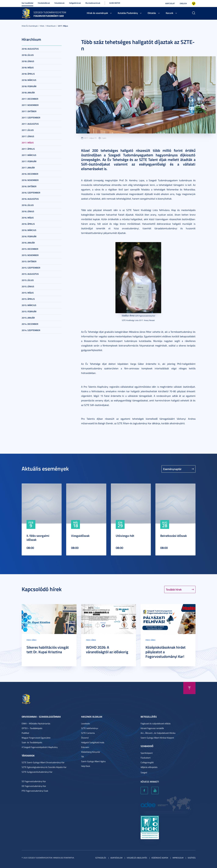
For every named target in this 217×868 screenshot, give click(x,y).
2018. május (28, 68)
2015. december (30, 249)
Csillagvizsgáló (147, 762)
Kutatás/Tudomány (128, 13)
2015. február (29, 311)
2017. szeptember (31, 118)
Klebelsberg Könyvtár (91, 752)
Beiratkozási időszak (174, 536)
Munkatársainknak (93, 3)
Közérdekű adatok (160, 858)
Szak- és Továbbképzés (32, 742)
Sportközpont (147, 753)
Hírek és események (97, 13)
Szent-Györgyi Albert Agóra (93, 761)
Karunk (169, 13)
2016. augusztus (30, 199)
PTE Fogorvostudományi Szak (35, 791)
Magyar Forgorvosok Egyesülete (36, 738)
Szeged (144, 772)
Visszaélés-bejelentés (137, 858)
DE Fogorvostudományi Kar (34, 786)
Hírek (42, 26)
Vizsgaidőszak (80, 536)
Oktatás (152, 13)
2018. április (28, 74)
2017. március (29, 155)
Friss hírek (31, 640)
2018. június (28, 61)
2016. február (29, 236)
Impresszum (178, 858)
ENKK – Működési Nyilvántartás (36, 723)
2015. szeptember (31, 268)
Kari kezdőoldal (27, 3)
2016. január (28, 243)
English (183, 3)
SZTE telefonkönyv (90, 728)
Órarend (85, 738)
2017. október (29, 111)
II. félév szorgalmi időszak (38, 538)
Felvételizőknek (44, 3)
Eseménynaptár (172, 469)
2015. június (28, 286)
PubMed (25, 733)
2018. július (28, 55)
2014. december (30, 324)
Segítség (192, 858)
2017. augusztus (30, 124)
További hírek (174, 589)
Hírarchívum (51, 26)
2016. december (30, 174)
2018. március (29, 80)
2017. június (28, 136)
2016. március (29, 230)
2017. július (28, 130)
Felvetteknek (59, 3)
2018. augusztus (30, 49)
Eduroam (85, 747)
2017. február (29, 161)
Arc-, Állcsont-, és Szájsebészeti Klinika (158, 733)
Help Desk (86, 766)
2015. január (28, 318)
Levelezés (86, 723)
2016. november (30, 180)
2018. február (29, 86)
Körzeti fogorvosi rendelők (152, 728)
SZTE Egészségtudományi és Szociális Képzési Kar (44, 767)
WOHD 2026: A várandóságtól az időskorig (107, 650)
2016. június (28, 211)
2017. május (63, 26)
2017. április (28, 149)
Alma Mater (115, 3)
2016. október (29, 186)
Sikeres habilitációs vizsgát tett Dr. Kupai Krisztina (48, 650)
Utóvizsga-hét (125, 536)
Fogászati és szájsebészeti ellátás (156, 723)
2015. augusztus (30, 274)
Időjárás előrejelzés (149, 767)
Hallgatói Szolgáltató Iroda (93, 742)
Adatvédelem (116, 858)
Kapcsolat (170, 3)
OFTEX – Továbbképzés (32, 728)
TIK (82, 757)
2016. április (28, 224)
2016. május (28, 218)
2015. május (28, 293)
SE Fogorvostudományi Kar (34, 781)
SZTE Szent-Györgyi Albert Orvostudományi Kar (43, 762)
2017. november (30, 105)
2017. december (30, 99)
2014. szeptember (31, 330)
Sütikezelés (101, 858)
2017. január (28, 168)
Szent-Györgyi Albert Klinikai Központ (157, 738)
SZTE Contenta (88, 733)
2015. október (29, 261)
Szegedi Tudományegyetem (50, 12)
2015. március (29, 305)
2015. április (28, 299)
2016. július (28, 205)
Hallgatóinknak (75, 3)
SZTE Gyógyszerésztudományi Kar (37, 772)
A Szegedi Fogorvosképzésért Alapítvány (40, 747)
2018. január (28, 93)
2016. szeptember (31, 193)
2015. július (28, 280)
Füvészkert (146, 758)
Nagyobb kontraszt (194, 4)
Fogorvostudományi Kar (49, 16)
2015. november (30, 255)
